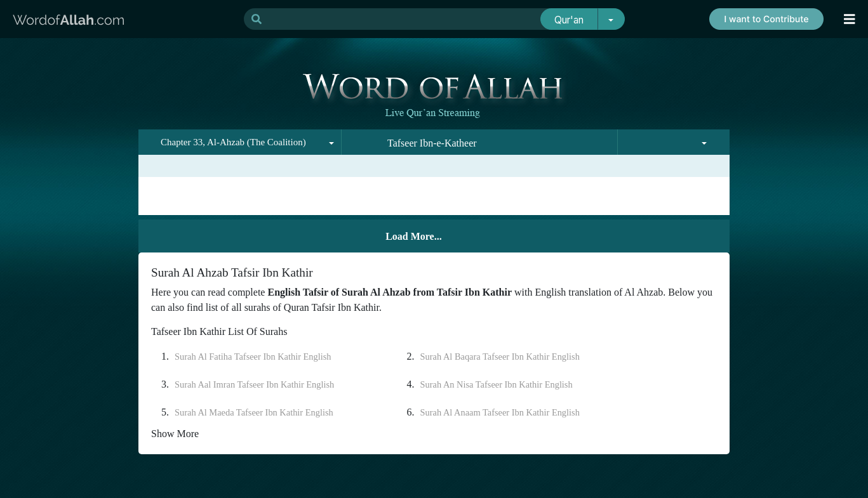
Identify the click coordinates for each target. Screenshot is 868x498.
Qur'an (569, 20)
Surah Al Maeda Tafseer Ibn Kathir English (254, 412)
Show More (175, 434)
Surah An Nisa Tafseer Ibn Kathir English (497, 384)
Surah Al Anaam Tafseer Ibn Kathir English (500, 412)
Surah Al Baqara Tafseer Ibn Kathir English (500, 357)
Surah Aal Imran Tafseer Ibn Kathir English (254, 384)
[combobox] (240, 142)
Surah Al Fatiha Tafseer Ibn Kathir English (253, 357)
